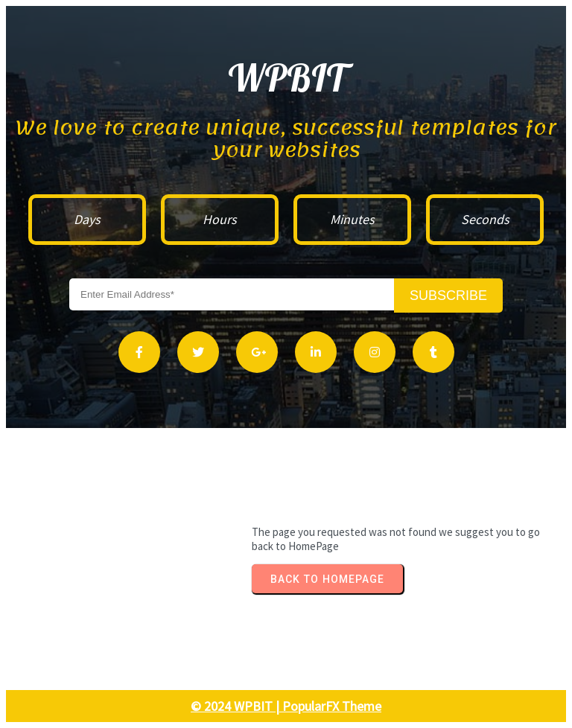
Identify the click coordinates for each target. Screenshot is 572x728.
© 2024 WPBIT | (236, 706)
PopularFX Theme (332, 706)
